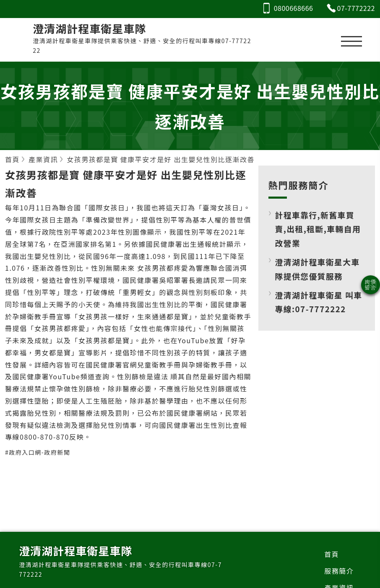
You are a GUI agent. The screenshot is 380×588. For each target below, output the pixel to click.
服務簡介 (339, 571)
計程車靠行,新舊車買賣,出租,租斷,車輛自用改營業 (318, 229)
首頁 (332, 554)
